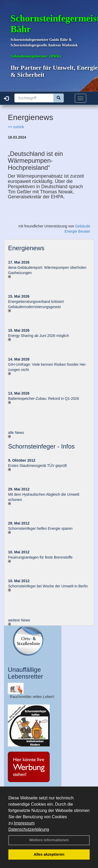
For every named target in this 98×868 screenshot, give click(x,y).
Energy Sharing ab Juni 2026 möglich (39, 336)
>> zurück (16, 127)
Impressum (24, 823)
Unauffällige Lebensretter (25, 673)
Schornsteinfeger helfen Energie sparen (40, 528)
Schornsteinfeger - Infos (41, 446)
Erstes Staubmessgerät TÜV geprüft (38, 466)
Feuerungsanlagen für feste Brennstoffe (40, 557)
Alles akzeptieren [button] (49, 854)
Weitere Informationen (49, 840)
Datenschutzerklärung (29, 829)
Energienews (26, 248)
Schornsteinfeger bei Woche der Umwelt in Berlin (48, 586)
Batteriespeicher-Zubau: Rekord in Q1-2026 (44, 398)
